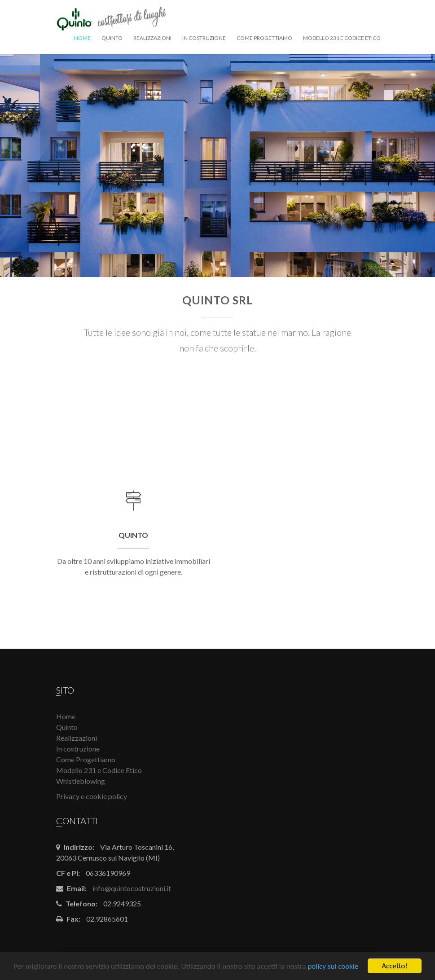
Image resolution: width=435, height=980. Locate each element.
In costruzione (204, 38)
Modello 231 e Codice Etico (342, 38)
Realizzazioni (152, 38)
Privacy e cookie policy (92, 796)
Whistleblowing (81, 781)
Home (82, 38)
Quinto (112, 38)
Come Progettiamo (264, 38)
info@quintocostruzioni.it (132, 888)
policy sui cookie (333, 966)
